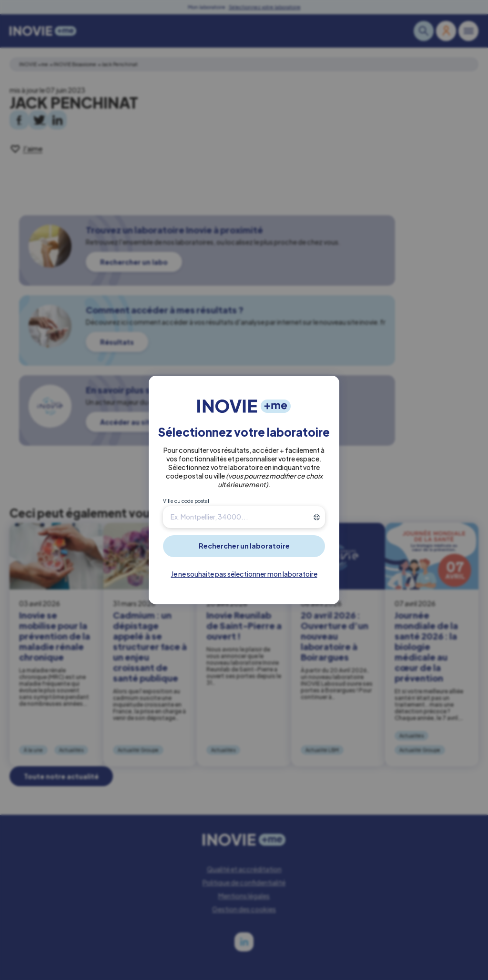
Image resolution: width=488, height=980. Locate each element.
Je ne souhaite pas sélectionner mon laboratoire (244, 574)
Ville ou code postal (186, 501)
